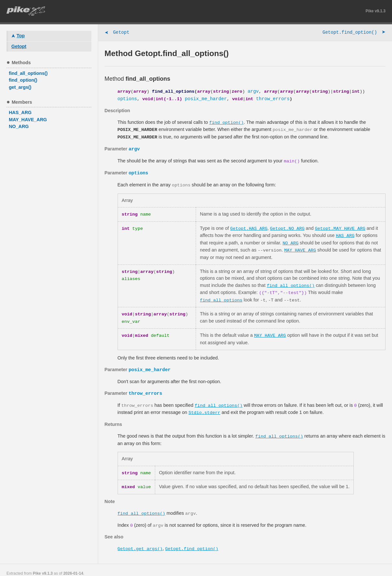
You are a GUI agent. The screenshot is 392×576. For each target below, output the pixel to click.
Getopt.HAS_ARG (249, 226)
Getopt (117, 33)
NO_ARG (290, 240)
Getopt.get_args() (140, 542)
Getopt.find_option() (354, 33)
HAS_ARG (345, 234)
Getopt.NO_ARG (287, 226)
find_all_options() (291, 282)
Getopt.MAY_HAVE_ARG (340, 226)
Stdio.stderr (204, 408)
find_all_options (221, 296)
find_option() (227, 122)
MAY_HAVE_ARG (300, 247)
